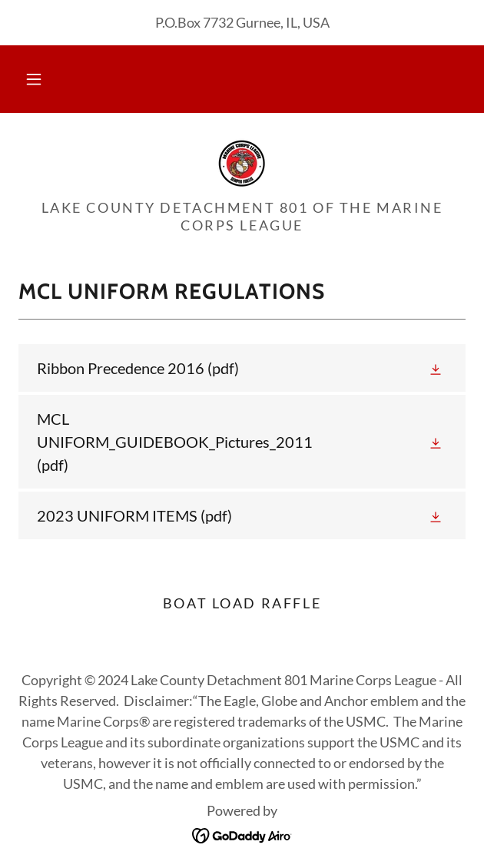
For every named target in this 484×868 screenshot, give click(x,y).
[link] (242, 162)
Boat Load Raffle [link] (242, 603)
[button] (34, 79)
